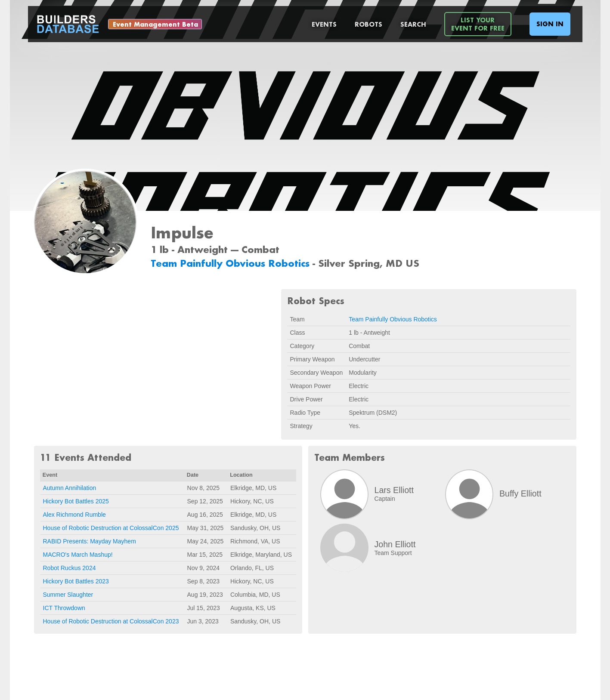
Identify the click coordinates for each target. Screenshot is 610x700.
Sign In (550, 24)
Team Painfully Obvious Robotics (232, 263)
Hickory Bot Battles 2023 (76, 581)
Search (413, 24)
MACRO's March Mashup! (78, 555)
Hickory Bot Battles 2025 (76, 501)
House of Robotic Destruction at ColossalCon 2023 (111, 621)
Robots (368, 24)
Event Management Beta (155, 24)
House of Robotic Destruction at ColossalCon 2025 (111, 528)
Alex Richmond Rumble (74, 515)
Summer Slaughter (68, 595)
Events (324, 24)
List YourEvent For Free (478, 24)
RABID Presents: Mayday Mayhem (90, 541)
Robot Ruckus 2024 (70, 568)
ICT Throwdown (64, 608)
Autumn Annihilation (70, 488)
